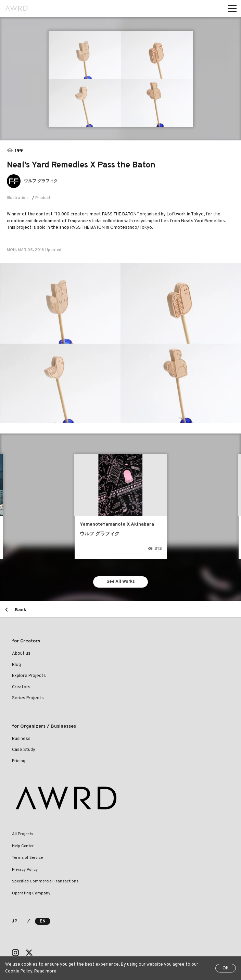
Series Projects (28, 698)
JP (15, 921)
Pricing (19, 761)
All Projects (23, 834)
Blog (16, 665)
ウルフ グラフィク (41, 181)
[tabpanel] (120, 79)
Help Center (23, 846)
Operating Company (31, 893)
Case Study (24, 750)
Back (21, 610)
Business (21, 739)
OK (226, 968)
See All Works (121, 582)
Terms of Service (27, 858)
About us (21, 654)
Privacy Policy (25, 870)
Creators (21, 687)
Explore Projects (29, 676)
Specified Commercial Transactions (45, 881)
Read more (45, 971)
